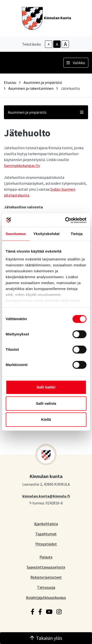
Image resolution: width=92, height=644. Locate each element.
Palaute (46, 557)
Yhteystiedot (46, 544)
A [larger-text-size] (65, 44)
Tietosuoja (46, 587)
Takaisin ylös (46, 638)
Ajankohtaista (46, 524)
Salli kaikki (46, 387)
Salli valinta (46, 403)
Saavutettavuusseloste (46, 567)
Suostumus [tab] (16, 234)
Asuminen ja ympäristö (43, 82)
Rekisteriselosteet (46, 577)
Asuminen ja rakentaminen (31, 88)
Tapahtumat (46, 534)
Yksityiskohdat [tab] (46, 234)
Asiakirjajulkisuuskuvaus (46, 597)
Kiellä (46, 419)
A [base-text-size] (57, 44)
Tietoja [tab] (77, 234)
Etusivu (10, 82)
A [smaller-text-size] (49, 44)
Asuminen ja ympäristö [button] (46, 112)
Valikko (76, 63)
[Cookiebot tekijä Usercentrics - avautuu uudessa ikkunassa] (66, 220)
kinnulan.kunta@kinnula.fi (46, 496)
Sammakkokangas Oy (22, 166)
